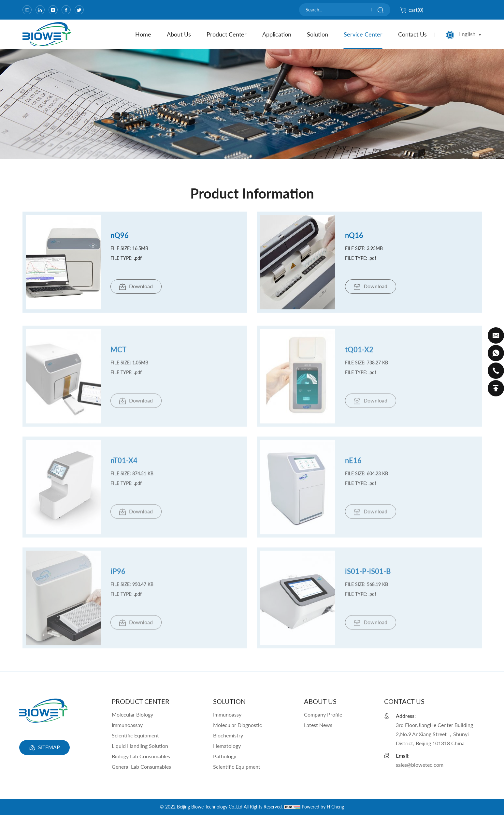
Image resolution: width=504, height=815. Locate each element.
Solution (317, 34)
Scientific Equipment (135, 735)
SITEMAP (44, 748)
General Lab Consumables (141, 767)
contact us (412, 34)
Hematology (227, 746)
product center (227, 34)
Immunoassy (227, 714)
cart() (412, 10)
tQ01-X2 (359, 355)
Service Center (363, 34)
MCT (118, 355)
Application (277, 34)
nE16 (353, 465)
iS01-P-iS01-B (368, 576)
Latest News (318, 725)
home (143, 34)
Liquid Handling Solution (140, 746)
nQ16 (354, 235)
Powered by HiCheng (323, 807)
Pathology (225, 756)
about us (179, 34)
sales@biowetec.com (420, 765)
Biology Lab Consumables (141, 756)
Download (136, 287)
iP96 (118, 576)
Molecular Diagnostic (238, 725)
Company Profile (323, 714)
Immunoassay (127, 725)
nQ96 (120, 235)
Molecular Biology (132, 714)
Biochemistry (228, 735)
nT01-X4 (124, 465)
